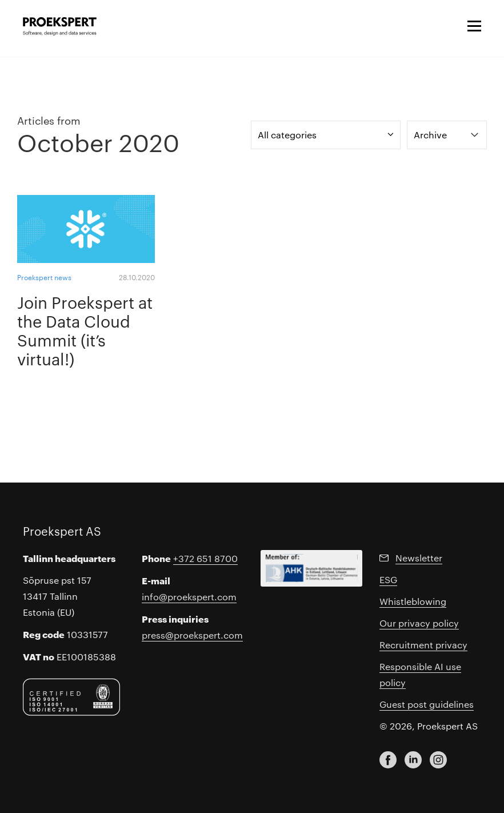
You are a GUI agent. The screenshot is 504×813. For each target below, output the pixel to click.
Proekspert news (44, 277)
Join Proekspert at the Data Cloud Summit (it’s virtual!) (85, 330)
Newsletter (419, 558)
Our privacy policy (419, 623)
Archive (430, 135)
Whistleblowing (413, 601)
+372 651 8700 (205, 558)
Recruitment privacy (423, 645)
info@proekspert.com (189, 597)
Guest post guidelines (427, 704)
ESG (388, 579)
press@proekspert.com (192, 635)
